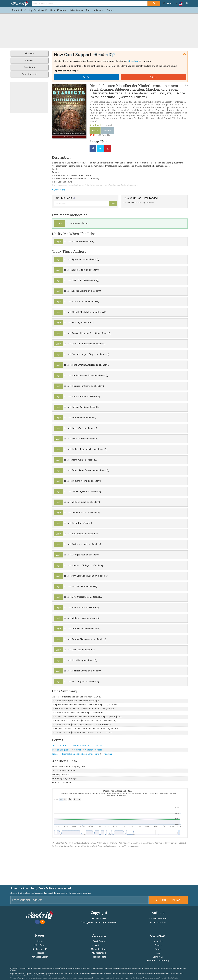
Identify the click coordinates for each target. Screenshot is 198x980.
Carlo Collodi (127, 102)
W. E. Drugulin (178, 118)
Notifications (58, 10)
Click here (134, 61)
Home (29, 53)
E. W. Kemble (150, 113)
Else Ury (94, 104)
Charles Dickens (142, 102)
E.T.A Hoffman (157, 102)
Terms (158, 949)
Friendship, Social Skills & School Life (80, 754)
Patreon (153, 77)
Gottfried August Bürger (157, 104)
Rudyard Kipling (175, 110)
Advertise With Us (158, 918)
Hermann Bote (149, 107)
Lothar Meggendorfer (120, 110)
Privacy (158, 945)
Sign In (168, 3)
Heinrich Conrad (163, 118)
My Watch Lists (39, 10)
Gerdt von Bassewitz (134, 104)
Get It (95, 130)
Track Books (20, 10)
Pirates (99, 746)
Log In (59, 242)
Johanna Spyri (163, 107)
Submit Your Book (158, 922)
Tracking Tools (99, 957)
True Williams (166, 115)
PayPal (86, 77)
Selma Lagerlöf (97, 113)
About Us (158, 941)
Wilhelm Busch (113, 113)
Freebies (29, 60)
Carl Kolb (138, 118)
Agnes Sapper (98, 102)
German (78, 750)
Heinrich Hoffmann (132, 107)
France (55, 754)
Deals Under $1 (29, 74)
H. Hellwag (149, 118)
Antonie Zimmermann (122, 118)
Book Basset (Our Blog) (158, 960)
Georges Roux (180, 113)
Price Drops (29, 67)
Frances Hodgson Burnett (111, 104)
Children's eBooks (61, 746)
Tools (89, 10)
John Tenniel (137, 115)
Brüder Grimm (113, 102)
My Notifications (99, 949)
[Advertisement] (99, 30)
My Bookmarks (99, 953)
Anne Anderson (128, 113)
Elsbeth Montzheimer (175, 102)
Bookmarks (76, 10)
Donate (110, 10)
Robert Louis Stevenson (155, 110)
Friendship (107, 754)
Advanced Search (40, 957)
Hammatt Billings (98, 115)
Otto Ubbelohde (151, 115)
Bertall (140, 113)
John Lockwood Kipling (119, 115)
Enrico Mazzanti (165, 113)
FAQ (158, 953)
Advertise (99, 10)
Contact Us (158, 957)
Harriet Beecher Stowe (110, 107)
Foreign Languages (61, 750)
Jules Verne (176, 107)
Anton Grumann (104, 118)
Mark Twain (137, 110)
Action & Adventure (82, 746)
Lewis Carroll (102, 110)
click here (154, 978)
